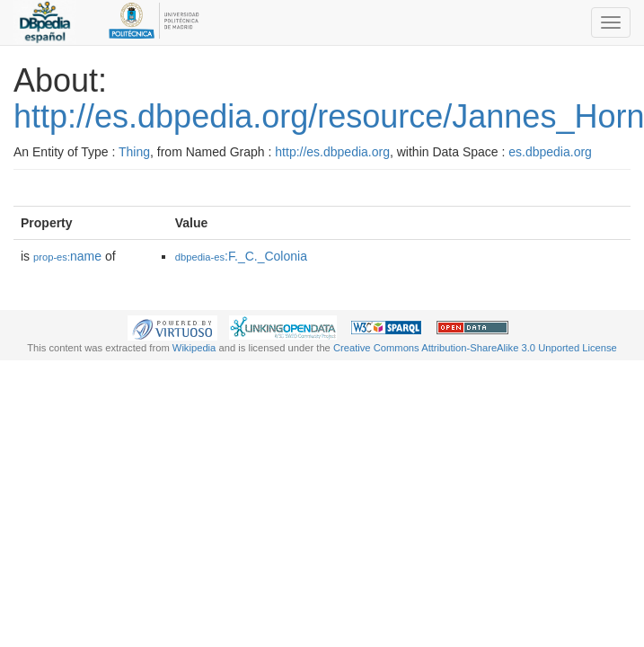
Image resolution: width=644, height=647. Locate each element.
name (67, 256)
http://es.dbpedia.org (332, 152)
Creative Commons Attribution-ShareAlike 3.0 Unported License (475, 348)
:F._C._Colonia (241, 256)
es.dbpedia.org (550, 152)
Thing (134, 152)
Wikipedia (194, 348)
